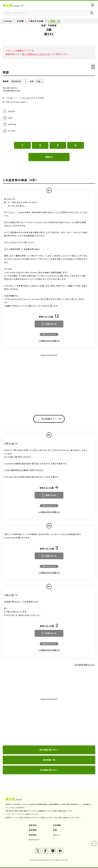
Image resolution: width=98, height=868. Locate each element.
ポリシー (57, 835)
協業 (55, 830)
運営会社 (33, 825)
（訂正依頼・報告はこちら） (12, 90)
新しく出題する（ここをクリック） (36, 54)
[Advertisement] (49, 722)
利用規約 (33, 835)
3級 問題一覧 (49, 760)
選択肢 (6, 81)
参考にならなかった (49, 334)
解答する (49, 157)
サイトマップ (34, 840)
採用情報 (33, 830)
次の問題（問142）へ (49, 770)
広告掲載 (57, 825)
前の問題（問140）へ (49, 750)
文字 (32, 81)
